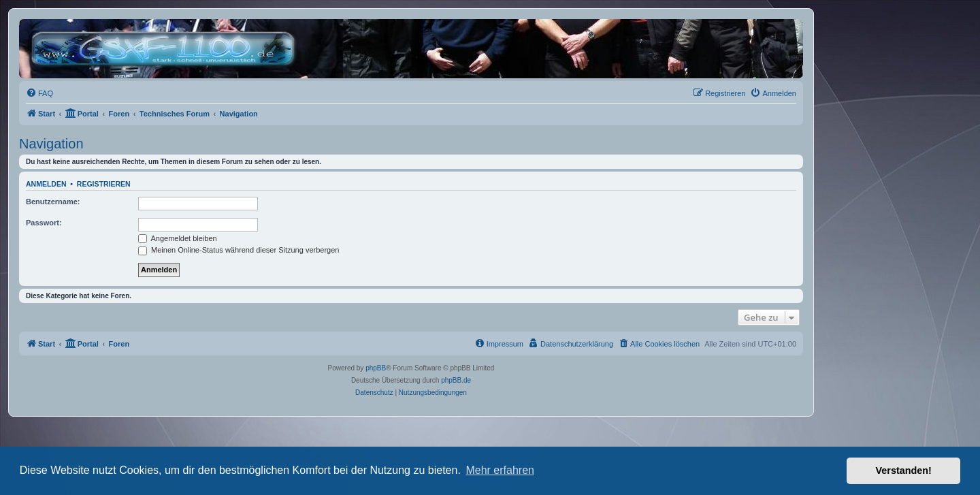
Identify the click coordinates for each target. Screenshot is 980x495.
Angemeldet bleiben (178, 238)
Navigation (51, 144)
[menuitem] (39, 93)
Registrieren (104, 184)
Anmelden (46, 184)
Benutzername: (53, 202)
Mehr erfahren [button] (500, 470)
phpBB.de (456, 380)
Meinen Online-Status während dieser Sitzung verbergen (239, 250)
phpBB (376, 368)
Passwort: (44, 223)
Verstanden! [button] (904, 470)
